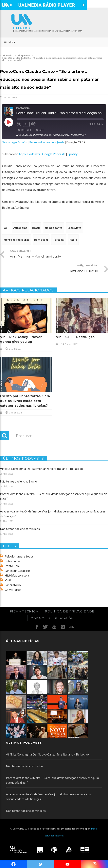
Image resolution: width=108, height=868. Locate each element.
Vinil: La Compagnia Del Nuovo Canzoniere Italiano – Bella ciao (41, 469)
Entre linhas (13, 561)
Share (40, 130)
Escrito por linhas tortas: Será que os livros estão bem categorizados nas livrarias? (25, 401)
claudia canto (54, 228)
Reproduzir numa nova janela (47, 142)
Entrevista (74, 228)
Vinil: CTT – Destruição (75, 337)
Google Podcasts (54, 154)
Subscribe (25, 130)
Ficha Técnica (24, 611)
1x (26, 124)
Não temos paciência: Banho (18, 481)
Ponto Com (12, 566)
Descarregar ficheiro (15, 142)
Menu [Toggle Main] (9, 42)
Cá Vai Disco (13, 590)
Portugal (59, 240)
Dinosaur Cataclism (18, 571)
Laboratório (13, 585)
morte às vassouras (16, 240)
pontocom (41, 240)
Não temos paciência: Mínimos (20, 529)
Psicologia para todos (19, 556)
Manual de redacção (52, 618)
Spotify (73, 154)
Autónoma (20, 228)
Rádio (73, 240)
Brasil (36, 228)
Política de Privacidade (70, 611)
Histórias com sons (17, 575)
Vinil (8, 580)
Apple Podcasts (29, 154)
